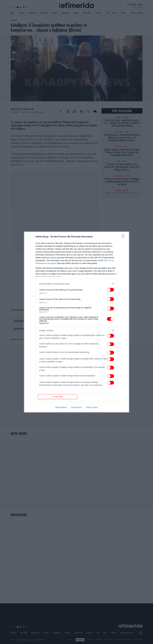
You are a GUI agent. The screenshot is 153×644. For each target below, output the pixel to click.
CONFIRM (58, 397)
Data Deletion (61, 407)
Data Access (76, 407)
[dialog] (77, 322)
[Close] (124, 237)
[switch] (110, 290)
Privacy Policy (92, 407)
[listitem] (77, 284)
